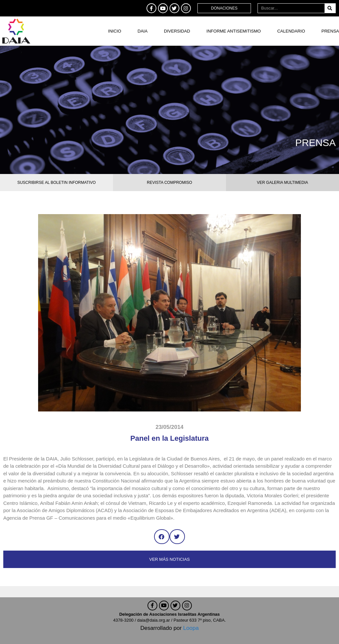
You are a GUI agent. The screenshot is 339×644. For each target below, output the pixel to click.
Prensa (330, 31)
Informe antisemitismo (234, 31)
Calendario (291, 31)
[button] (162, 537)
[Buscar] (330, 8)
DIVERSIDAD (177, 31)
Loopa (191, 628)
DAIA (143, 31)
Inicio (115, 31)
